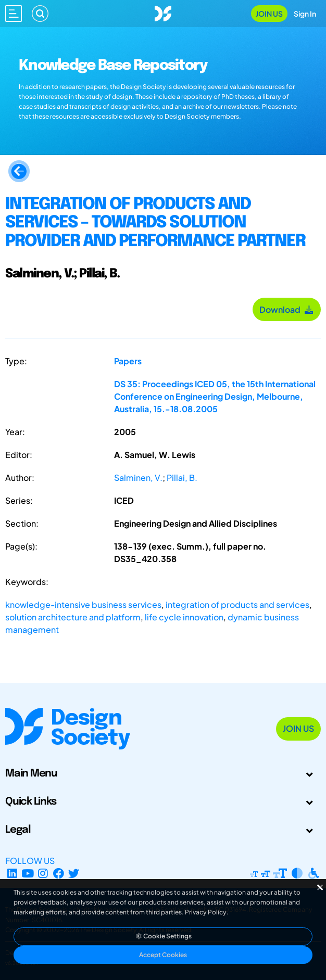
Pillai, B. (182, 478)
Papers (128, 361)
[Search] (40, 14)
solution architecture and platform (73, 617)
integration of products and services (237, 604)
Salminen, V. (138, 478)
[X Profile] (74, 873)
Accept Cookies (163, 955)
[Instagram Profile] (43, 873)
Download (287, 309)
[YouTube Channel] (28, 873)
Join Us (269, 14)
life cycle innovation (184, 617)
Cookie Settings (163, 936)
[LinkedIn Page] (12, 873)
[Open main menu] (14, 14)
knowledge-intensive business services (83, 604)
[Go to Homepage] (163, 12)
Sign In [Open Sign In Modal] (305, 14)
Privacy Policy (206, 912)
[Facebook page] (59, 873)
